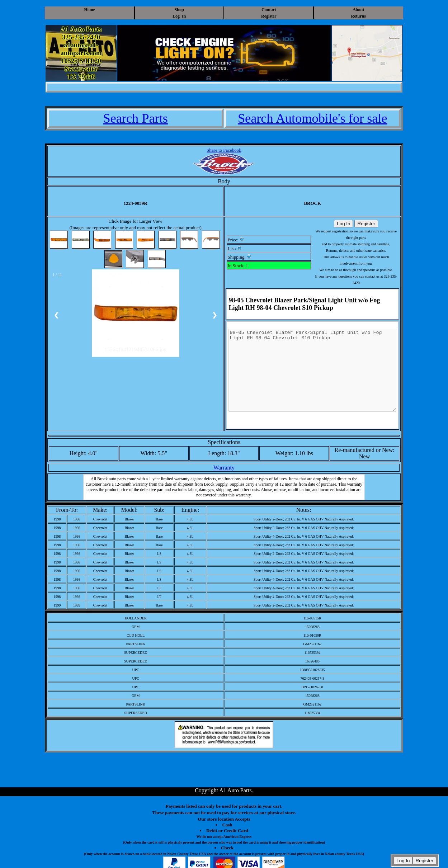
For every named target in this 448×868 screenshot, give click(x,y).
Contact (269, 10)
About (358, 10)
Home (89, 10)
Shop (179, 10)
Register (269, 16)
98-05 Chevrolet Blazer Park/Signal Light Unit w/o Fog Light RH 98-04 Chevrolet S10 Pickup (312, 378)
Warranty (224, 468)
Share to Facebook (224, 150)
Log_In (179, 16)
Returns (359, 16)
